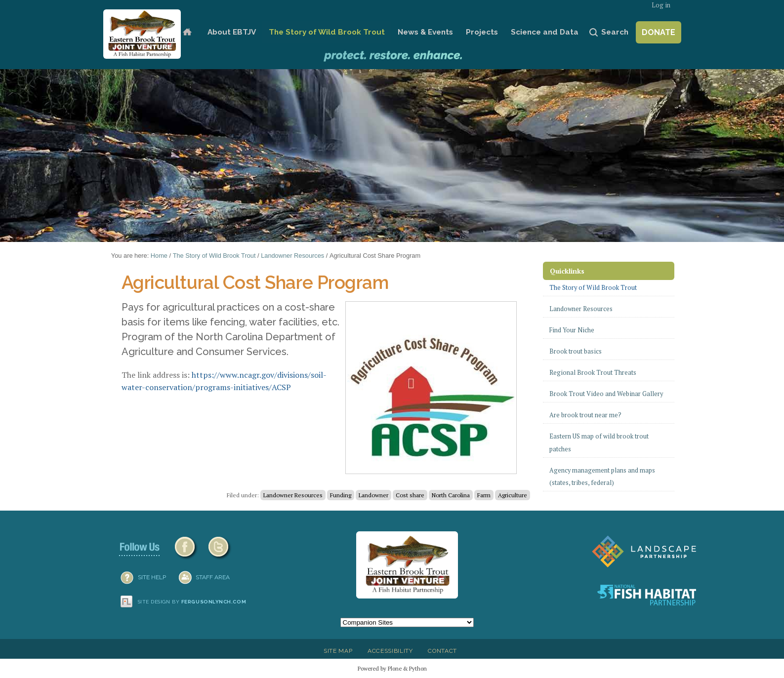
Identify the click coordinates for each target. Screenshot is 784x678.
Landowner (373, 495)
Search (615, 32)
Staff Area (213, 577)
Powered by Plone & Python (392, 668)
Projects (482, 32)
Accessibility (390, 651)
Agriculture (513, 495)
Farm (484, 495)
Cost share (410, 495)
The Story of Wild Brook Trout (327, 32)
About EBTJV (232, 32)
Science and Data (545, 32)
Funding (341, 495)
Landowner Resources (292, 256)
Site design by (192, 602)
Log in (661, 5)
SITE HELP (152, 577)
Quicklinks (567, 271)
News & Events (425, 32)
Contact (442, 651)
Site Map (338, 651)
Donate (659, 32)
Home (187, 32)
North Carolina (451, 495)
